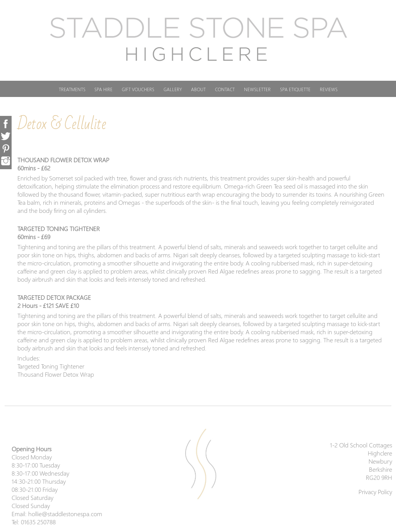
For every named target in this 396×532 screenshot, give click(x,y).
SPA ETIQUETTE (295, 89)
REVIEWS (329, 89)
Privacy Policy (375, 492)
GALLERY (173, 89)
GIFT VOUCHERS (138, 89)
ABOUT (198, 89)
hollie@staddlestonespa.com (65, 514)
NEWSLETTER (257, 89)
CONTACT (225, 89)
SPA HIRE (103, 89)
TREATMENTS (72, 89)
